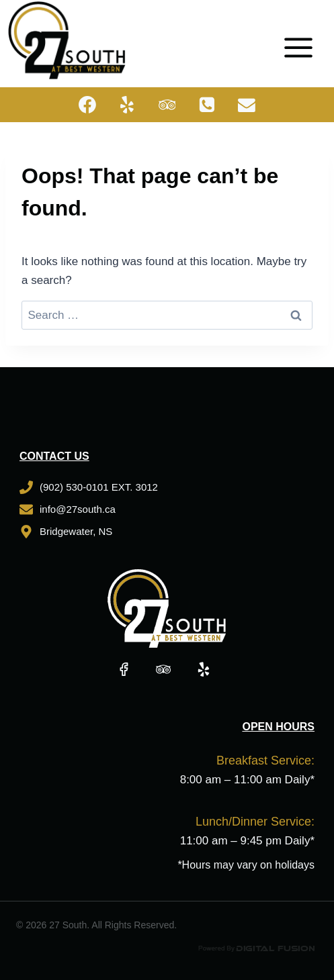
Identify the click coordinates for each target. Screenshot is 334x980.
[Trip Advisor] (167, 105)
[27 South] (67, 40)
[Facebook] (87, 105)
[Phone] (207, 105)
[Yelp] (127, 105)
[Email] (247, 105)
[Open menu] (303, 40)
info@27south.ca (78, 509)
